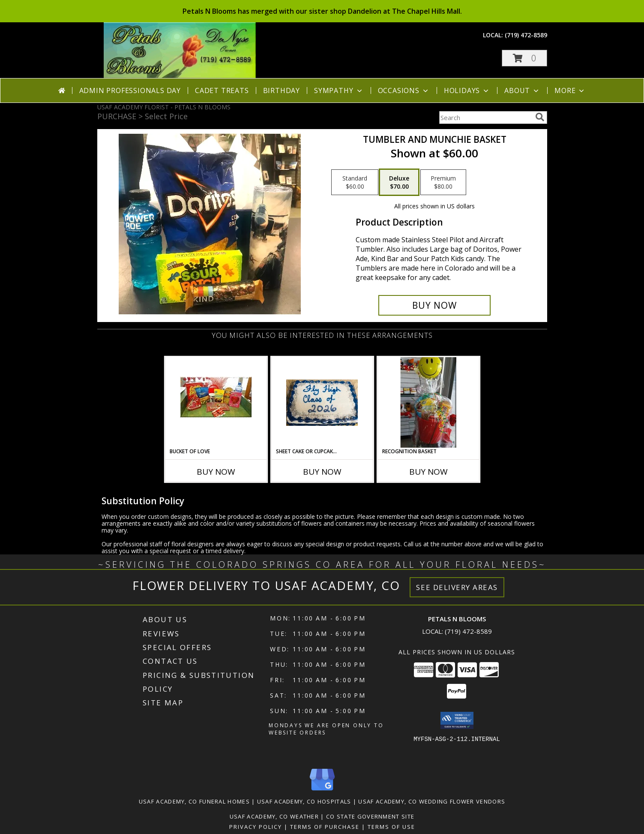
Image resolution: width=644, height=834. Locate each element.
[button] (524, 58)
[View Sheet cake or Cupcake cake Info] (322, 403)
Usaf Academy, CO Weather (274, 816)
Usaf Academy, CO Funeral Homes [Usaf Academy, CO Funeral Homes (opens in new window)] (194, 801)
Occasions (404, 90)
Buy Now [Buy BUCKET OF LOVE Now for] (216, 472)
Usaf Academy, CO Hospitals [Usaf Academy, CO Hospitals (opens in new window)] (304, 801)
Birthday (282, 90)
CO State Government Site (370, 816)
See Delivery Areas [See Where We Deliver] (457, 587)
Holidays (467, 90)
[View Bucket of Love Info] (216, 402)
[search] (540, 117)
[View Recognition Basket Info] (428, 403)
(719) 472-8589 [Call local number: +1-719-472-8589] (526, 35)
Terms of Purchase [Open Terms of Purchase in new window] (325, 827)
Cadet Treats (222, 90)
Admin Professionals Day (130, 90)
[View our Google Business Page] (322, 791)
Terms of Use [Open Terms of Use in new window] (391, 827)
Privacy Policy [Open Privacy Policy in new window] (256, 827)
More (570, 90)
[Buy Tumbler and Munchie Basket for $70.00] (435, 305)
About (522, 90)
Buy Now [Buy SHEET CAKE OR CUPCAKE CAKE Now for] (322, 472)
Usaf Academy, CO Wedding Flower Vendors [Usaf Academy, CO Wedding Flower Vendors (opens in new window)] (432, 801)
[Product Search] (485, 117)
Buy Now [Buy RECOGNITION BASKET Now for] (428, 472)
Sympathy (339, 90)
